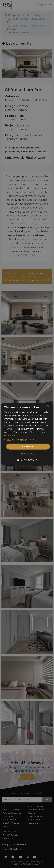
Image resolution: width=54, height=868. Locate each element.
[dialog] (27, 434)
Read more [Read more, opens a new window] (10, 436)
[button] (27, 440)
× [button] (48, 406)
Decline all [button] (28, 454)
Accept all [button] (28, 446)
